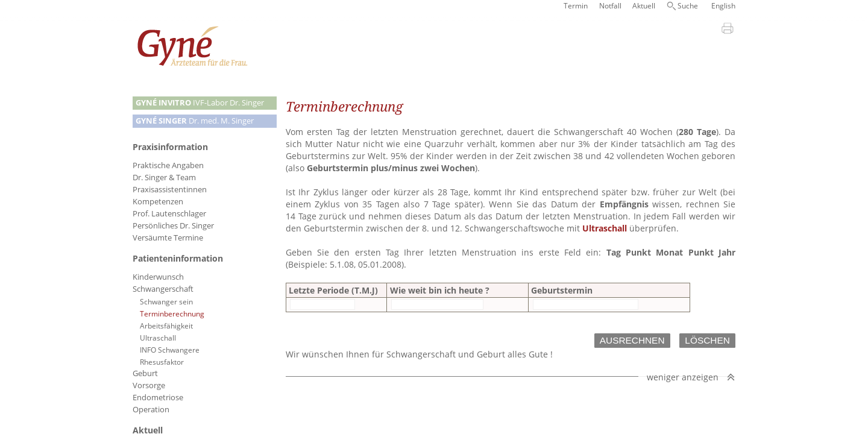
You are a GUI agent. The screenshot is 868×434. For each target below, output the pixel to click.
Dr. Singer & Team (164, 178)
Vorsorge (149, 385)
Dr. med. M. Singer (195, 121)
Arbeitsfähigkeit (166, 325)
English (723, 6)
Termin (576, 6)
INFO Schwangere (170, 350)
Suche (688, 6)
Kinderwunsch (158, 277)
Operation (151, 410)
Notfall (610, 6)
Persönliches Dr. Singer (173, 226)
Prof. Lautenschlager (169, 214)
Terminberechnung (172, 313)
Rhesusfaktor (162, 362)
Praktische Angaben (168, 165)
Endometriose (158, 398)
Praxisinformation (170, 147)
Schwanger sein (166, 301)
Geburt (145, 373)
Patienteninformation (178, 258)
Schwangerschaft (163, 289)
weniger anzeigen (683, 365)
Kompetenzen (158, 202)
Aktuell (644, 6)
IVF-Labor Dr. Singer (200, 103)
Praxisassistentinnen (170, 190)
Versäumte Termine (168, 238)
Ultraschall (158, 338)
